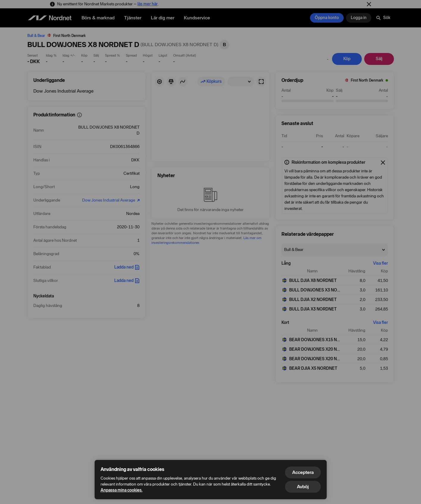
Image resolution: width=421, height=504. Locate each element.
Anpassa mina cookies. (122, 490)
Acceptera (303, 472)
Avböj (303, 487)
